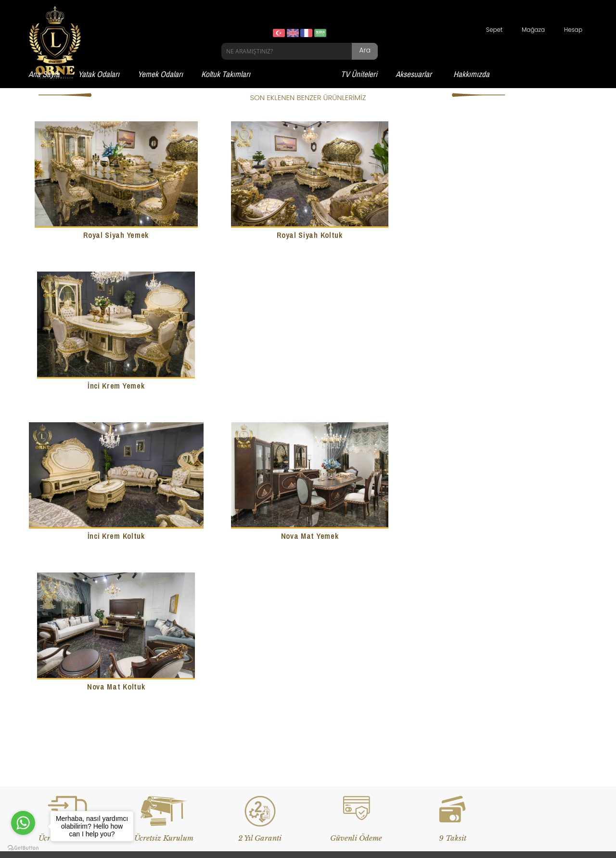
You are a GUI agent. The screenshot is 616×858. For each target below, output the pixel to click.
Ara (365, 50)
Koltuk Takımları (226, 74)
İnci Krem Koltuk (115, 384)
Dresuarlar (241, 717)
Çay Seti (238, 702)
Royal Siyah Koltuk (308, 234)
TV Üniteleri (359, 74)
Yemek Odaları (160, 74)
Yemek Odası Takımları (66, 702)
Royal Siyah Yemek (115, 234)
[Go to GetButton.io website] (23, 848)
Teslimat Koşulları (443, 687)
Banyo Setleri (244, 687)
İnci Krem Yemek (501, 234)
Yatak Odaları (99, 74)
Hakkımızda (471, 74)
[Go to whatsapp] (23, 823)
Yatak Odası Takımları (64, 687)
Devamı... (139, 608)
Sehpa (235, 732)
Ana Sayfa (44, 74)
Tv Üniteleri (49, 732)
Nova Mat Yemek (308, 384)
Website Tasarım (239, 827)
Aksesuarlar (414, 74)
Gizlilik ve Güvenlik (444, 717)
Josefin (236, 747)
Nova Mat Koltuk (501, 384)
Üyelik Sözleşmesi (443, 702)
